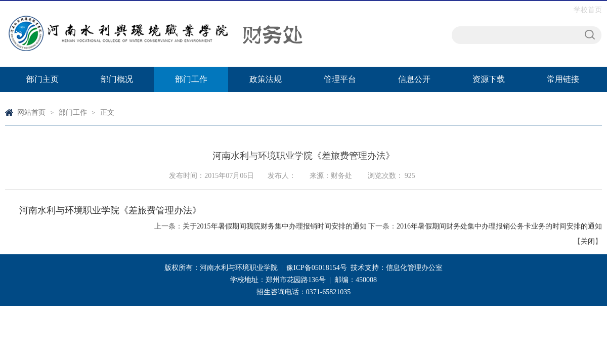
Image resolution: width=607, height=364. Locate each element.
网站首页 (31, 112)
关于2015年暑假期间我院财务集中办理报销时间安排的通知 (275, 226)
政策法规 (266, 79)
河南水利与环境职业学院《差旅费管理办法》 (110, 210)
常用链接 (563, 79)
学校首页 (588, 10)
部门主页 (42, 79)
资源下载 (489, 79)
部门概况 (117, 79)
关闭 (588, 241)
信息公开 (414, 79)
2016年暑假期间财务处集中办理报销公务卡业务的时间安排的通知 (499, 226)
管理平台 (340, 79)
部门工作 (191, 79)
